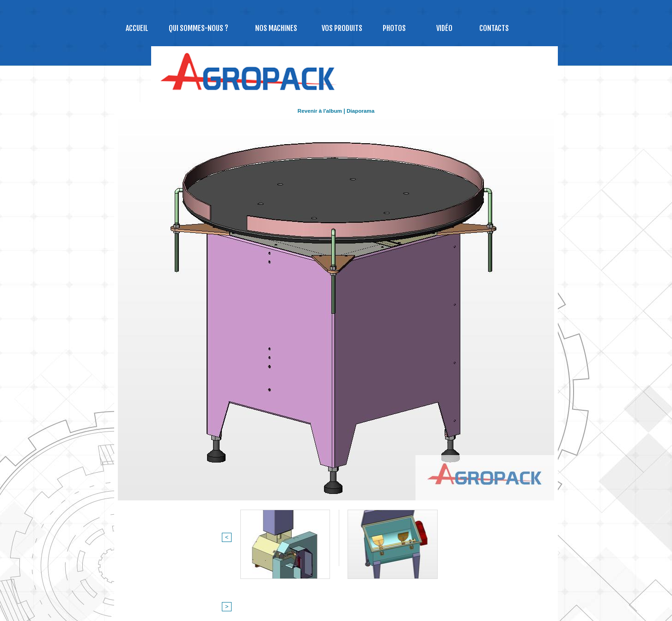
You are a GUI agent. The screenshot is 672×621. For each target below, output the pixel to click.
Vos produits (342, 28)
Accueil (137, 28)
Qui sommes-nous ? (199, 28)
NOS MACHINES (276, 28)
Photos (394, 28)
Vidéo (444, 28)
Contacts (494, 28)
